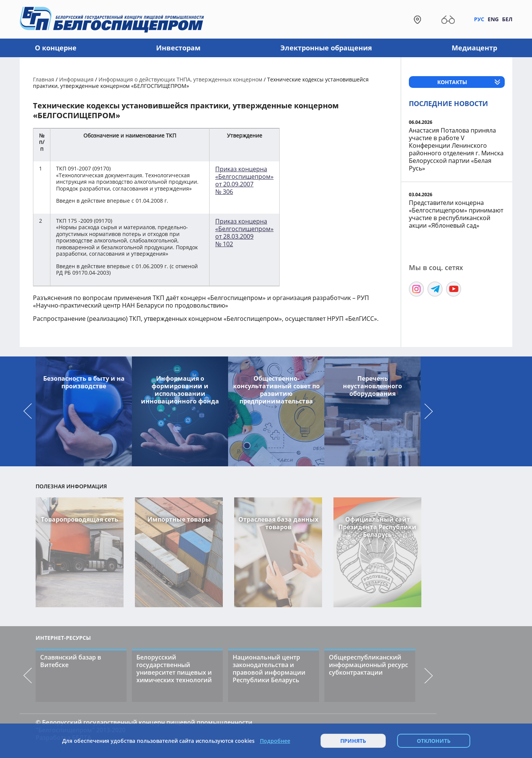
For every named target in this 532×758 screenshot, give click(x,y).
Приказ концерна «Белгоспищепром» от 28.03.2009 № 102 (244, 233)
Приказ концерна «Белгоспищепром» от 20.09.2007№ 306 (244, 180)
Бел (507, 19)
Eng (493, 19)
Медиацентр (474, 48)
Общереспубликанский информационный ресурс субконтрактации (368, 665)
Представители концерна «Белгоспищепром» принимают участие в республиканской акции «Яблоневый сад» (456, 214)
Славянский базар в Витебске (71, 661)
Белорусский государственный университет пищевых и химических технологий (174, 669)
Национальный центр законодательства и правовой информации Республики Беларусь (269, 669)
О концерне (56, 48)
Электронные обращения (326, 48)
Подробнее (275, 741)
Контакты (452, 82)
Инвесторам (178, 48)
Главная (44, 79)
